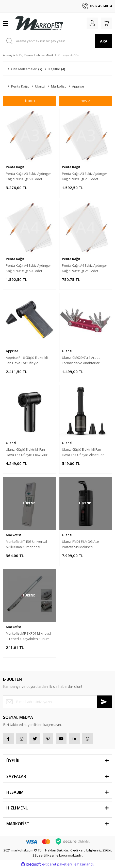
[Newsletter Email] (58, 702)
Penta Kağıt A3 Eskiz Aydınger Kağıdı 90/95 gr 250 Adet (85, 176)
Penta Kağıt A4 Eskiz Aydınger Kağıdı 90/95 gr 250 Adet (85, 268)
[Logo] (39, 23)
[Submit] (104, 702)
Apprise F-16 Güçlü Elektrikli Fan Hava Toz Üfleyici (27, 360)
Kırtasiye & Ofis (68, 55)
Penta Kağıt (15, 167)
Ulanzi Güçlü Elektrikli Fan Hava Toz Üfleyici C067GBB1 (27, 452)
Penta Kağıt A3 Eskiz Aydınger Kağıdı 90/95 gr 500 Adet (28, 176)
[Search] (58, 41)
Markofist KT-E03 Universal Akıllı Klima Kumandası (26, 544)
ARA (104, 41)
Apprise (12, 351)
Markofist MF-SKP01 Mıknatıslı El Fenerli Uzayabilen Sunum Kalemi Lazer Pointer (29, 636)
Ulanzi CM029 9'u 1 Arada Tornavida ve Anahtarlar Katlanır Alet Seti (81, 360)
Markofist (13, 535)
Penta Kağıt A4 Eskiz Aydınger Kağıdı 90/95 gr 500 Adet (28, 268)
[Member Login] (92, 23)
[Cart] (106, 23)
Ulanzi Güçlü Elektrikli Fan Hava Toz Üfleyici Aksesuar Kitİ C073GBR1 (83, 452)
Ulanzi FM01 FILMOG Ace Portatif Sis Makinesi (80, 544)
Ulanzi (67, 351)
